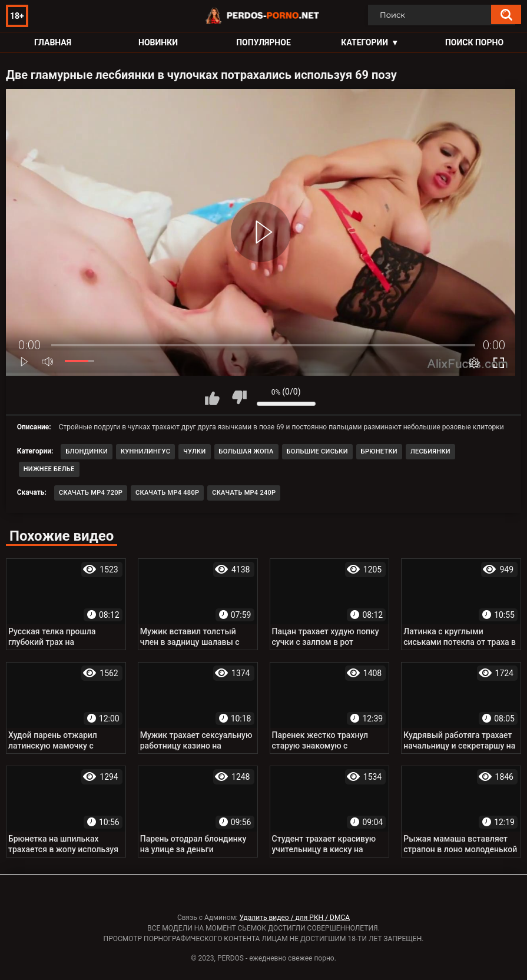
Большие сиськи (317, 451)
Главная (53, 42)
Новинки (158, 42)
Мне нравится (213, 398)
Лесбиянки (430, 451)
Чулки (194, 451)
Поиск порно (474, 42)
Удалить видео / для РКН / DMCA (294, 918)
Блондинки (87, 451)
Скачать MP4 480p (167, 493)
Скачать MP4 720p (91, 493)
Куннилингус (145, 451)
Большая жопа (246, 451)
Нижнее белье (49, 469)
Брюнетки (379, 451)
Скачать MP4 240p (244, 493)
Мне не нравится (239, 398)
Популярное (263, 42)
